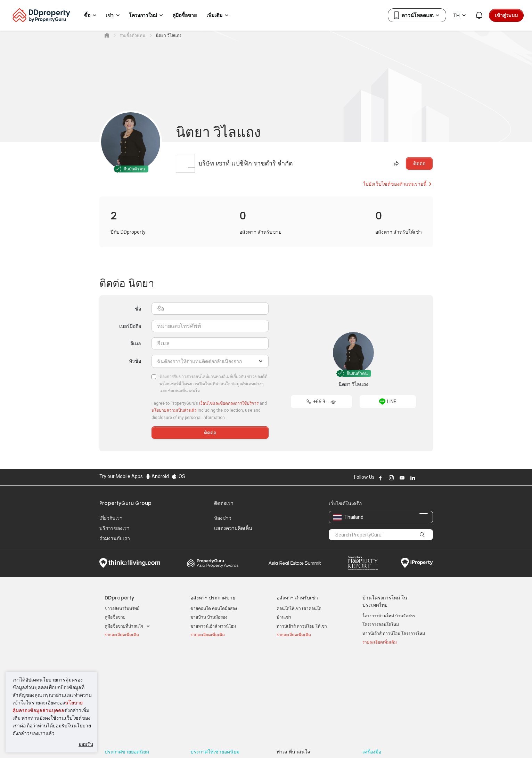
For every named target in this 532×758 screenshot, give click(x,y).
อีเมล (136, 344)
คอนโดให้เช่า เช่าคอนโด (299, 608)
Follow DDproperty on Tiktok (430, 478)
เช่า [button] (114, 15)
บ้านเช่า (284, 617)
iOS (178, 476)
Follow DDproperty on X (422, 478)
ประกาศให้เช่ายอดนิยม (215, 665)
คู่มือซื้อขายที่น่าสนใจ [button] (127, 626)
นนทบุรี (283, 685)
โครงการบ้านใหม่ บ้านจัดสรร (389, 616)
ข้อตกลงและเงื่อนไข (193, 742)
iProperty (417, 563)
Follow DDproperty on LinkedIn (413, 478)
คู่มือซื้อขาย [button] (185, 15)
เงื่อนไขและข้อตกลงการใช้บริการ (229, 403)
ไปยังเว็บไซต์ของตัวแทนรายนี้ (398, 184)
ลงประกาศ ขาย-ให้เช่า (383, 685)
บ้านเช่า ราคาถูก (206, 685)
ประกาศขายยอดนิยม (127, 665)
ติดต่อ (419, 163)
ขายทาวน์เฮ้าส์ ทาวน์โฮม (213, 626)
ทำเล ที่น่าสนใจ (293, 665)
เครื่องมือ (372, 665)
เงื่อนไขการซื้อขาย (304, 742)
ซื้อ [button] (91, 15)
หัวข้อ (135, 361)
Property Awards (213, 563)
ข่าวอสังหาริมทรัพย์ (122, 608)
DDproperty (119, 598)
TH (461, 15)
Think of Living (130, 563)
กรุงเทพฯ (285, 676)
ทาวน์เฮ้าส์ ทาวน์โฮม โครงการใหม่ (394, 634)
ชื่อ (138, 309)
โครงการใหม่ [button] (147, 15)
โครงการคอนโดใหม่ (381, 624)
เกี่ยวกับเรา (111, 518)
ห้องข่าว (223, 518)
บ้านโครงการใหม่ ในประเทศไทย (385, 601)
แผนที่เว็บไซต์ (375, 703)
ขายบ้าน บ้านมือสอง (209, 617)
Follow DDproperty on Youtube (402, 478)
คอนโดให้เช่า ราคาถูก (210, 676)
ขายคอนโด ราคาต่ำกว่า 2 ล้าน (133, 692)
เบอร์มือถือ (130, 326)
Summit (295, 563)
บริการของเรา (114, 528)
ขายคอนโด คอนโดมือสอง (214, 608)
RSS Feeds (373, 694)
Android (157, 476)
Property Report (363, 563)
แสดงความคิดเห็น (233, 528)
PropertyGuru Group (125, 503)
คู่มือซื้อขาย (115, 617)
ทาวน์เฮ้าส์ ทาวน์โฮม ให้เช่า (302, 626)
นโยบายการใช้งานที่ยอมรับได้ (131, 742)
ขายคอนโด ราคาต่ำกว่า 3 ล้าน (133, 701)
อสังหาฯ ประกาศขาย (213, 598)
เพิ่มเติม (219, 15)
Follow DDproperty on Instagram (391, 478)
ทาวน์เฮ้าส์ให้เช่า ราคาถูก (214, 694)
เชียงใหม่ (285, 694)
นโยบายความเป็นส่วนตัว (174, 410)
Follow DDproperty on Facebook (380, 478)
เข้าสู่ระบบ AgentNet (382, 676)
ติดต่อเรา (224, 503)
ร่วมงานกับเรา (115, 538)
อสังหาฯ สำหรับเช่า (297, 598)
